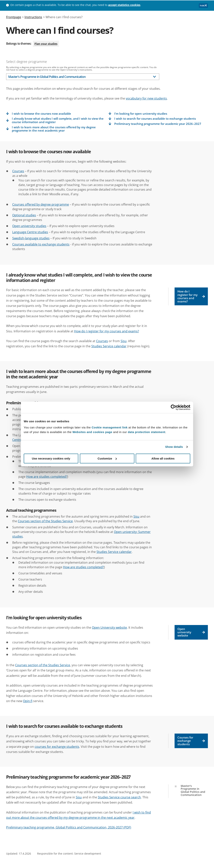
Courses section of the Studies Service (45, 521)
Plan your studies (46, 44)
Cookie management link (110, 427)
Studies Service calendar (109, 346)
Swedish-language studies (31, 238)
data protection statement (147, 432)
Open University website (109, 628)
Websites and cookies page (92, 432)
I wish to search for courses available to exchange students (155, 119)
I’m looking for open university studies (141, 114)
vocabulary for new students (146, 98)
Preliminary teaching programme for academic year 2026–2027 (158, 124)
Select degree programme (27, 62)
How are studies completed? (47, 477)
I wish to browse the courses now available (41, 114)
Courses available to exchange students (41, 244)
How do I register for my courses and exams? (191, 296)
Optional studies (24, 215)
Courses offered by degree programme (41, 204)
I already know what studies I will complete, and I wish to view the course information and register (58, 120)
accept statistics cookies (124, 5)
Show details (174, 447)
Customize (107, 458)
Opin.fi (28, 701)
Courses (18, 171)
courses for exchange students (57, 747)
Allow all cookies (163, 458)
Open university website (191, 632)
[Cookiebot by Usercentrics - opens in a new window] (174, 407)
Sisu (124, 341)
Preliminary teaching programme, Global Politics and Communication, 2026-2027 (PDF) (69, 827)
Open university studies (29, 226)
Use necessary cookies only (51, 458)
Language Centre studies (30, 232)
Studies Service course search (119, 797)
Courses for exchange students (191, 741)
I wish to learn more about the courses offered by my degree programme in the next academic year (54, 129)
